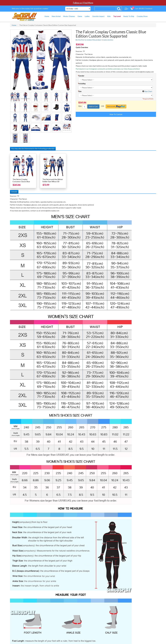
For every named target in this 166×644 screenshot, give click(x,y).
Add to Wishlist (108, 40)
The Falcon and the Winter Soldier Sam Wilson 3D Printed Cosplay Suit (53, 182)
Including (82, 84)
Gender (81, 76)
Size (80, 91)
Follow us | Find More (83, 3)
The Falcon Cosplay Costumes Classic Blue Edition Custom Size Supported (21, 183)
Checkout (149, 8)
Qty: (80, 106)
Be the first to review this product (89, 40)
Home (14, 25)
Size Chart (148, 91)
